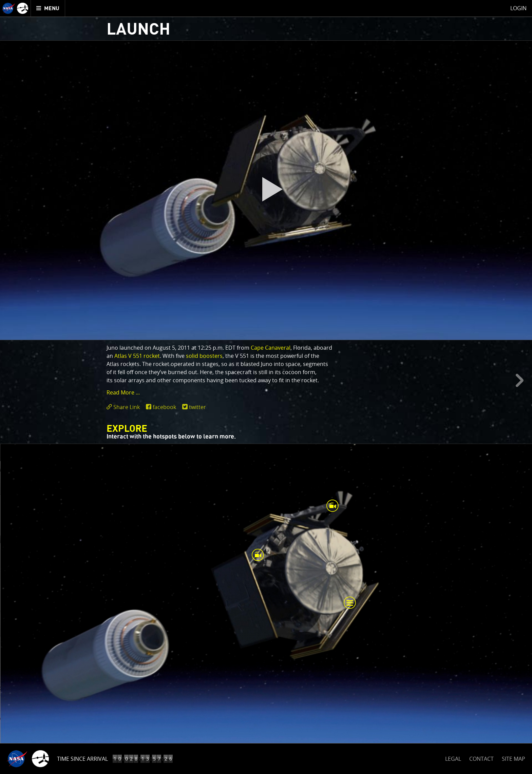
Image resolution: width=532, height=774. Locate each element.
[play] (266, 190)
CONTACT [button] (481, 759)
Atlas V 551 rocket (137, 356)
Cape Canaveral (271, 348)
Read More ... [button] (123, 392)
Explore (127, 429)
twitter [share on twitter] (197, 407)
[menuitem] (48, 8)
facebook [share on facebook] (164, 407)
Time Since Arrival (82, 759)
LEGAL (453, 758)
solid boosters (204, 356)
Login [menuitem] (518, 8)
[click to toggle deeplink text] (125, 407)
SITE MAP (514, 759)
